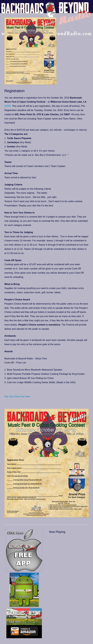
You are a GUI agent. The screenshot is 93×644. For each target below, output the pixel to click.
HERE (8, 106)
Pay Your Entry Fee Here (17, 396)
